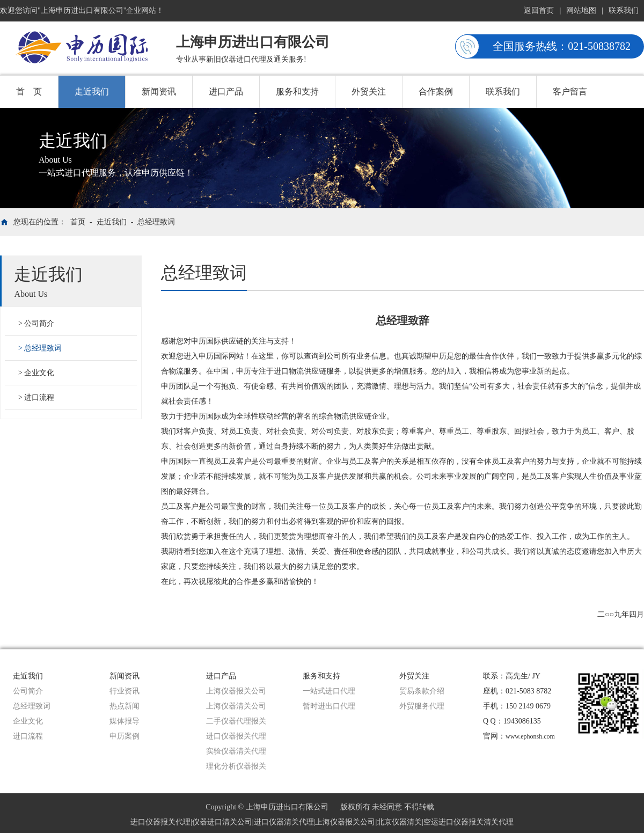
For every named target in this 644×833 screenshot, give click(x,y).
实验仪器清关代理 (236, 751)
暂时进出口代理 (329, 706)
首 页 (29, 92)
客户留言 (570, 92)
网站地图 (581, 10)
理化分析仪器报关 (236, 766)
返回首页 (539, 10)
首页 (78, 222)
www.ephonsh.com (530, 736)
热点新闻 (125, 706)
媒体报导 (125, 721)
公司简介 (39, 323)
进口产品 (226, 92)
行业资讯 (125, 691)
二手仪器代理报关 (236, 721)
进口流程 (39, 397)
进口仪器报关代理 (236, 736)
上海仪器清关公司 (236, 706)
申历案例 (125, 736)
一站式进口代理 (329, 691)
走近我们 (92, 92)
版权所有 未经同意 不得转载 (387, 807)
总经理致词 (156, 222)
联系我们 (624, 10)
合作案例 (436, 92)
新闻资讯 (159, 92)
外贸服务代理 (422, 706)
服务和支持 (297, 92)
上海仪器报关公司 (236, 691)
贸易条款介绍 (422, 691)
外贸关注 (369, 92)
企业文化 (39, 373)
